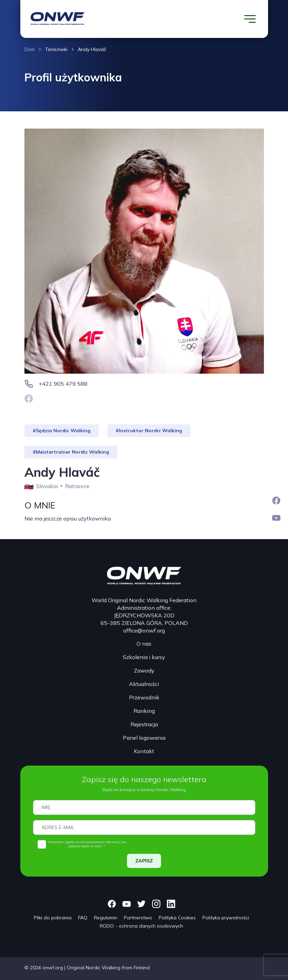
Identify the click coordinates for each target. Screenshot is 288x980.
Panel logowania (144, 738)
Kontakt (144, 751)
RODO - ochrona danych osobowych (141, 926)
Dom (30, 49)
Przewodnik (144, 697)
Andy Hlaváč (92, 49)
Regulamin (106, 918)
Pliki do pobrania (53, 918)
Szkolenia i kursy (144, 657)
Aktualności (144, 684)
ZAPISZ (144, 861)
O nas (144, 644)
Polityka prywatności (226, 918)
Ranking (144, 711)
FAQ (83, 918)
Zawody (144, 670)
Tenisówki (56, 49)
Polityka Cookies (177, 918)
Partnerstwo (138, 918)
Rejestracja (144, 724)
